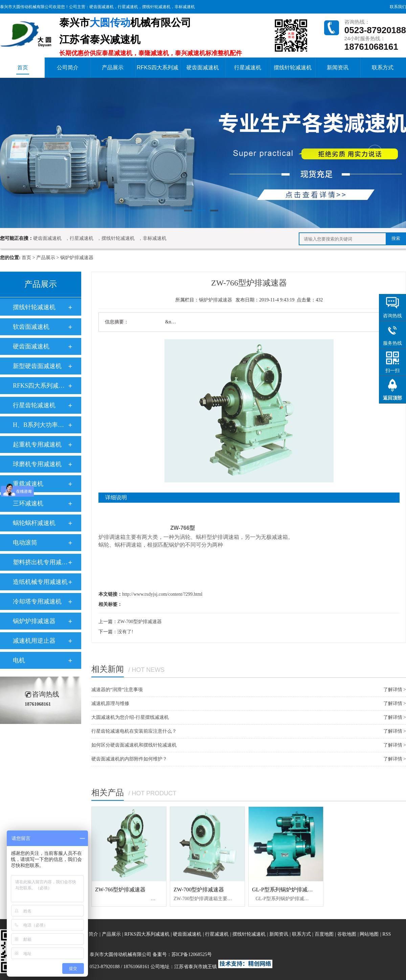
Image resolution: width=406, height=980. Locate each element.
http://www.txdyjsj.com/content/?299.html (162, 594)
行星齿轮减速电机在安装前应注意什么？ (134, 731)
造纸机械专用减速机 (40, 582)
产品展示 (113, 67)
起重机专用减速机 (37, 445)
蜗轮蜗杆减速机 (34, 523)
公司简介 (68, 67)
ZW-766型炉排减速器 (120, 890)
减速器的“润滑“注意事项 (117, 690)
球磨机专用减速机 (37, 464)
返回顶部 (392, 398)
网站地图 (370, 934)
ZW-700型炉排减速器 (140, 622)
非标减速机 (185, 7)
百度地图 (324, 934)
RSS (387, 934)
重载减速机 (28, 484)
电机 (19, 660)
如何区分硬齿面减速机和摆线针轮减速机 (134, 745)
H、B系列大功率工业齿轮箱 (40, 425)
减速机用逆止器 (34, 641)
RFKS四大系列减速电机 (40, 386)
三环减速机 (28, 503)
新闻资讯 (338, 67)
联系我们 (398, 7)
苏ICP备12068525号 (192, 954)
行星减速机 (128, 7)
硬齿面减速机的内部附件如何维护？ (129, 759)
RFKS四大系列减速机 (157, 71)
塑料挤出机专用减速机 (40, 562)
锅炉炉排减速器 (77, 258)
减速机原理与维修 (110, 703)
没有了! (125, 632)
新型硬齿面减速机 (37, 366)
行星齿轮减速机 (34, 405)
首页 (23, 70)
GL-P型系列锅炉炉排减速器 (285, 890)
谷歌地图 (347, 934)
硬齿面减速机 (101, 7)
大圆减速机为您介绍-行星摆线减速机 (130, 717)
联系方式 (383, 67)
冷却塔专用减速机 (37, 601)
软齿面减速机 (31, 327)
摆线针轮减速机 (156, 7)
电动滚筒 (25, 543)
